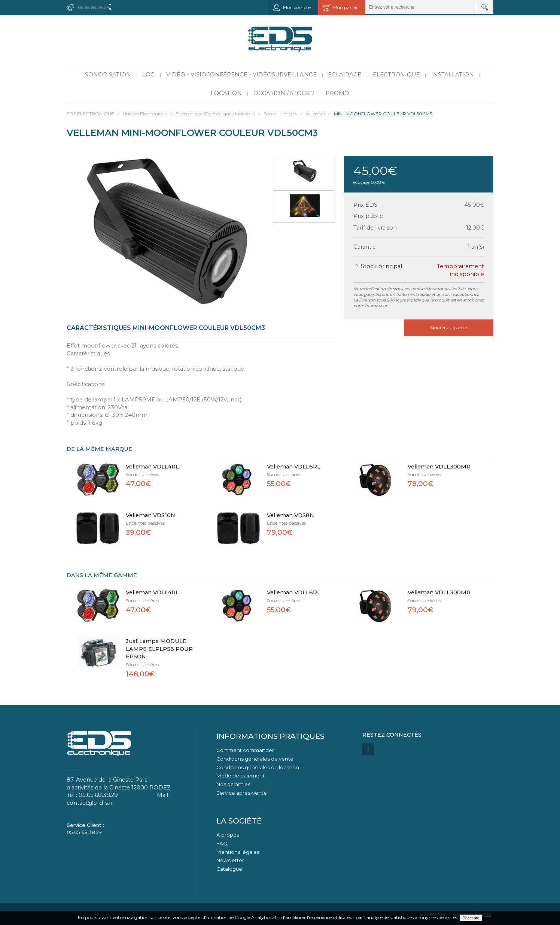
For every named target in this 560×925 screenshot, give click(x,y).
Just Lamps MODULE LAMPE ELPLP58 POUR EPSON (159, 649)
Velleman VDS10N (150, 515)
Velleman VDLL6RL (294, 467)
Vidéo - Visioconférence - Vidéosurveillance (241, 75)
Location (226, 93)
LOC (148, 75)
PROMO (337, 93)
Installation (453, 75)
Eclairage (345, 75)
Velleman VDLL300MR (439, 467)
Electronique (396, 75)
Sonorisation (108, 75)
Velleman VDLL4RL (152, 467)
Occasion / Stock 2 (284, 93)
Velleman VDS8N (290, 515)
